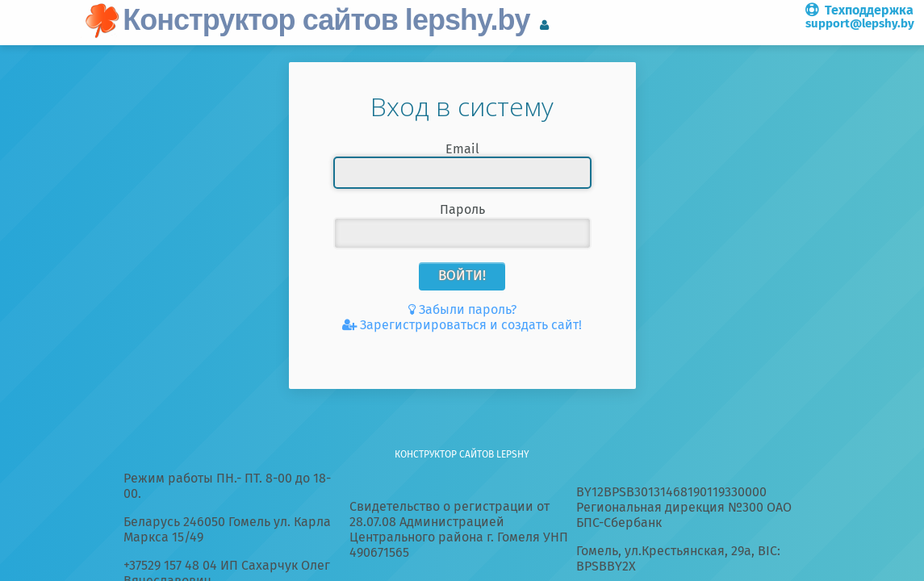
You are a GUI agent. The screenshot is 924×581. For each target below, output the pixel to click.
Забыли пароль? (468, 309)
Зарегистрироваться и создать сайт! (471, 325)
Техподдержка (860, 17)
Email (462, 149)
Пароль (462, 209)
